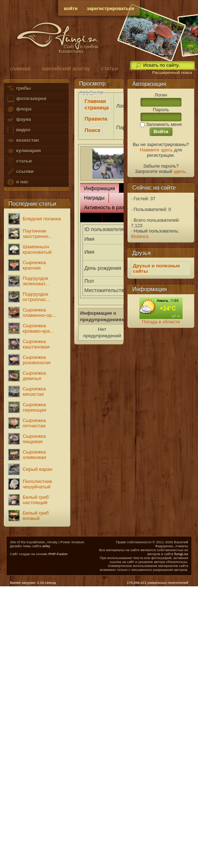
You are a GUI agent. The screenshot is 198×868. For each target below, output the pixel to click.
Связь (91, 217)
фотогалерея (26, 99)
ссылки (20, 172)
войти (71, 8)
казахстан (23, 140)
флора (19, 109)
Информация (100, 188)
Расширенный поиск (172, 72)
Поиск (92, 130)
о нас (17, 182)
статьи (19, 161)
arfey (46, 546)
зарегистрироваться (111, 8)
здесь (180, 171)
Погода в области (161, 322)
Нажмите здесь (156, 150)
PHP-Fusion (58, 554)
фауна (19, 120)
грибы (19, 88)
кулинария (24, 151)
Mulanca (140, 236)
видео (18, 130)
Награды (94, 198)
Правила (96, 119)
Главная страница (97, 104)
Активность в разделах (111, 207)
